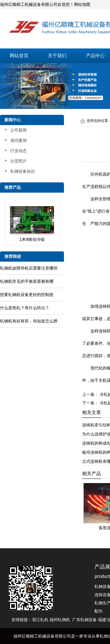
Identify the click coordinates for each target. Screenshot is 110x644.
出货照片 (18, 161)
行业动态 (18, 151)
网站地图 (82, 4)
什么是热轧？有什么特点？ (25, 308)
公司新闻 (18, 130)
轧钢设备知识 (23, 171)
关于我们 (57, 56)
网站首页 (19, 56)
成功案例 (18, 140)
